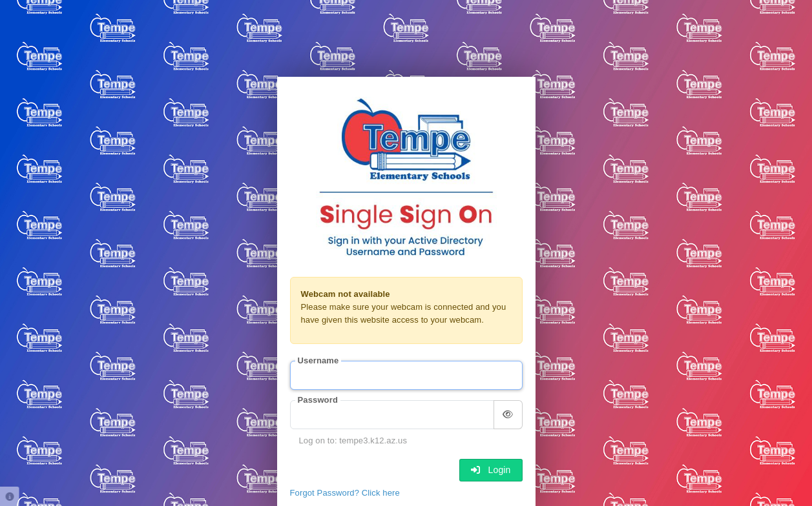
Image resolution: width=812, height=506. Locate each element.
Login (491, 470)
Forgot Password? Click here (345, 493)
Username (318, 360)
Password (318, 400)
